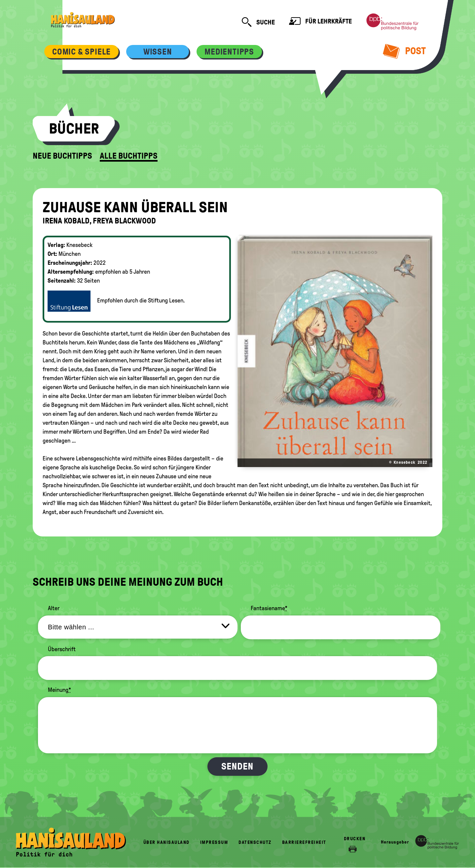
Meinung (59, 690)
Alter (54, 608)
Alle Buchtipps (129, 156)
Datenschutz (255, 842)
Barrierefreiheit (304, 842)
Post (404, 51)
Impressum (214, 842)
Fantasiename (269, 608)
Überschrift (62, 649)
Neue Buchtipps (62, 156)
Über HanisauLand (166, 842)
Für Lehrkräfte (320, 22)
